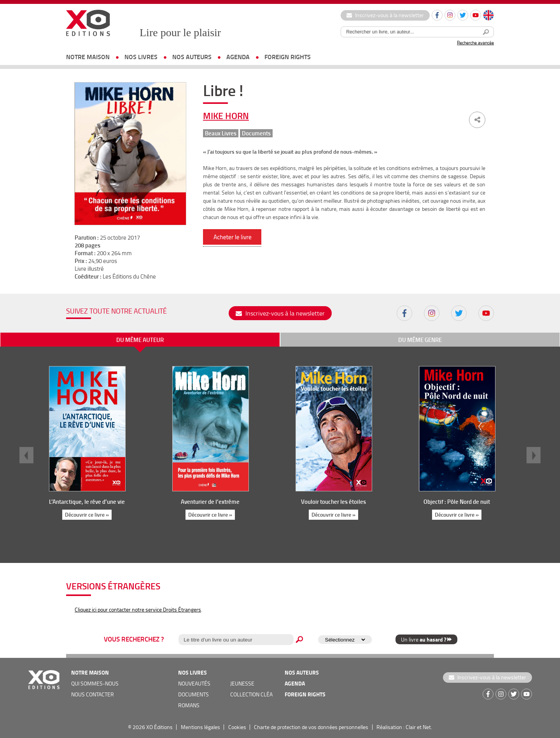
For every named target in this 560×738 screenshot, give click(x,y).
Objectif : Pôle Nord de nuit (457, 501)
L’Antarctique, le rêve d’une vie (87, 501)
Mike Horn (226, 116)
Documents (256, 133)
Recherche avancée (475, 43)
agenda (238, 57)
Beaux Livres (221, 133)
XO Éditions (159, 727)
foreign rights (288, 57)
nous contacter (93, 694)
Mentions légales (200, 727)
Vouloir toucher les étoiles (333, 501)
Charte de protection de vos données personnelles (311, 727)
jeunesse (242, 683)
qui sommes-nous (95, 683)
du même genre (420, 340)
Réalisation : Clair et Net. (404, 727)
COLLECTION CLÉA (251, 694)
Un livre (426, 639)
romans (189, 705)
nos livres (141, 57)
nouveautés (194, 683)
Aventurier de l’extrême (210, 501)
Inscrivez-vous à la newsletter (385, 15)
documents (193, 694)
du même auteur (140, 340)
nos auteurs (192, 57)
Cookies (237, 727)
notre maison (88, 57)
